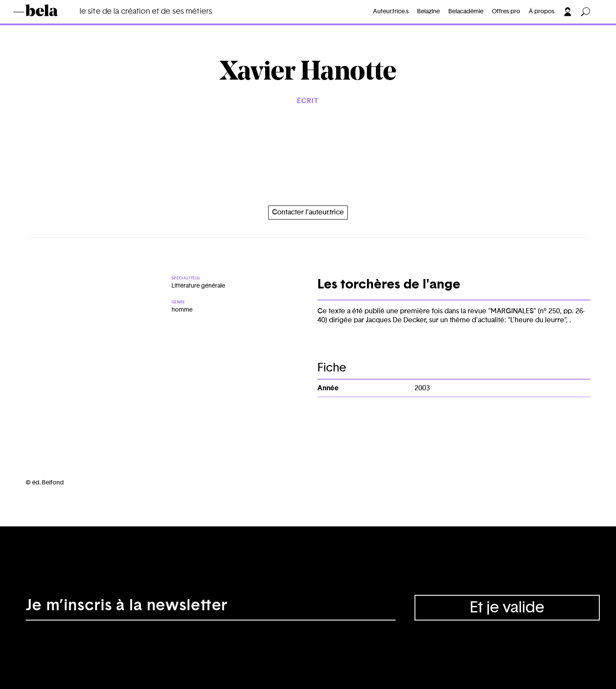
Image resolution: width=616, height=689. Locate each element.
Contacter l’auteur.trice (308, 212)
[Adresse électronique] (211, 608)
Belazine (428, 12)
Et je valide (507, 608)
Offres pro (506, 12)
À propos (542, 12)
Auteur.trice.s (391, 12)
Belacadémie (466, 12)
